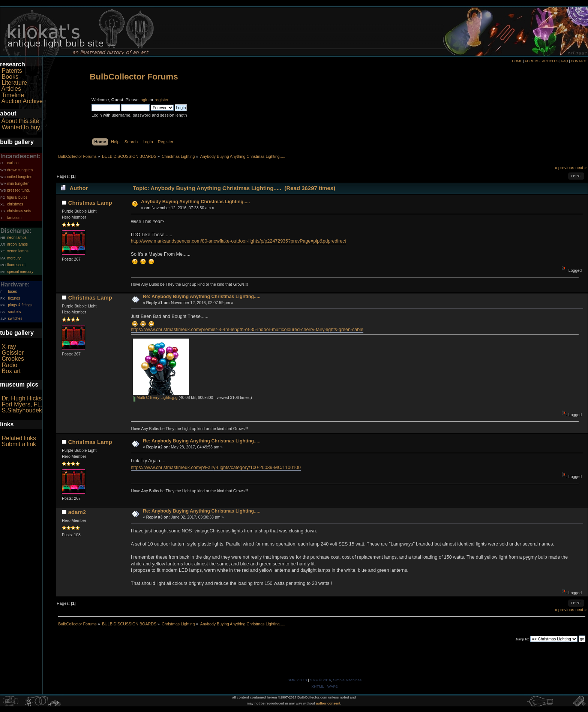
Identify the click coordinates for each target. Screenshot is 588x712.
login (144, 100)
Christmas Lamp (90, 203)
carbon (13, 163)
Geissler (13, 353)
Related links (19, 438)
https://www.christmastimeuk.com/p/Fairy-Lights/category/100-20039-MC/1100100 (216, 468)
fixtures (14, 298)
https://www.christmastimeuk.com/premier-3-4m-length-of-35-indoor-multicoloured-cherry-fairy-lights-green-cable (247, 330)
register (161, 100)
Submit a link (19, 444)
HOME (517, 61)
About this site (20, 121)
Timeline (13, 95)
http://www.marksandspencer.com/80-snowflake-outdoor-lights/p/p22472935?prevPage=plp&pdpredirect (238, 241)
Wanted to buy (21, 127)
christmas (15, 204)
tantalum (14, 218)
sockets (14, 312)
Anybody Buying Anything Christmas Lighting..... (195, 202)
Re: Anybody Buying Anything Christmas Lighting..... (202, 297)
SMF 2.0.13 (297, 680)
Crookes (13, 359)
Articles (11, 89)
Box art (11, 371)
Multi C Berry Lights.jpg (155, 397)
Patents (12, 71)
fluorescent (16, 265)
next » (581, 168)
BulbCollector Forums (134, 77)
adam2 (77, 512)
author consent (328, 703)
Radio (9, 365)
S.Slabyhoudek (22, 410)
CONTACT (579, 61)
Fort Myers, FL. (22, 404)
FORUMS (532, 61)
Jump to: (522, 639)
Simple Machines (347, 680)
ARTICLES (550, 61)
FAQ (565, 61)
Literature (14, 83)
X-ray (9, 347)
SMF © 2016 (321, 680)
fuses (12, 292)
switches (15, 319)
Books (10, 77)
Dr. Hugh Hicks (22, 398)
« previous (564, 168)
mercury (14, 258)
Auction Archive (22, 101)
